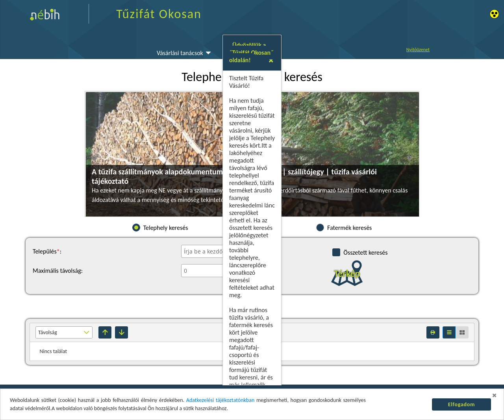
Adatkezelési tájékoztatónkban (220, 400)
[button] (389, 157)
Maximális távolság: (58, 271)
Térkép (347, 273)
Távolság (48, 332)
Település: (47, 251)
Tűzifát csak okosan (155, 265)
